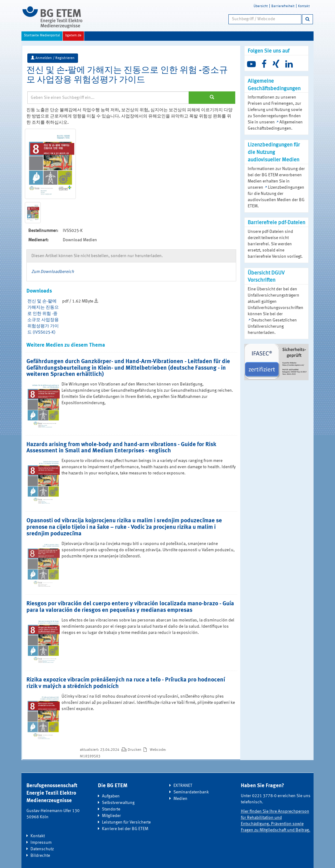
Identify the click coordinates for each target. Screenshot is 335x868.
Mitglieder (111, 816)
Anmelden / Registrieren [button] (53, 58)
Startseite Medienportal (42, 36)
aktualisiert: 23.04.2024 (100, 750)
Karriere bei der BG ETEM (125, 829)
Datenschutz (42, 849)
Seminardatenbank (191, 792)
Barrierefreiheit (283, 6)
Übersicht (261, 6)
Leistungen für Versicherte (126, 822)
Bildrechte (40, 856)
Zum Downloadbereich (53, 272)
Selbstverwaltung (118, 803)
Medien (180, 799)
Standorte (111, 809)
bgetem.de (73, 36)
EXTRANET (183, 786)
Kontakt (304, 6)
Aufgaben (111, 796)
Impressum (41, 843)
